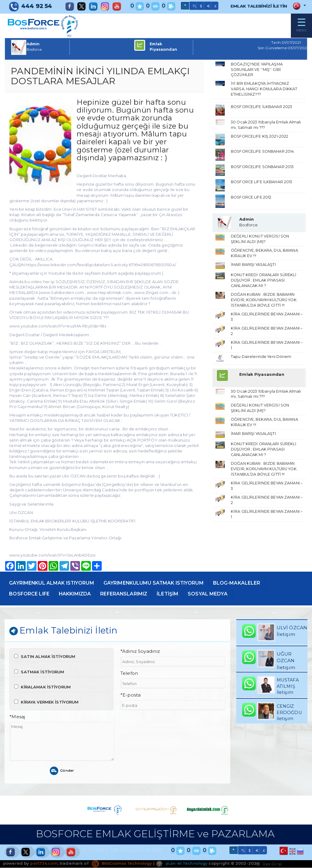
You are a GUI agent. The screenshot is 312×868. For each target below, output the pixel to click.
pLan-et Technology (186, 864)
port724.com (44, 864)
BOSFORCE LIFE (31, 593)
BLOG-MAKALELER (252, 582)
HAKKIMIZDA (80, 593)
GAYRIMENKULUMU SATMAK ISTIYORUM (163, 582)
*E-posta (131, 696)
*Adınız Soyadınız (140, 652)
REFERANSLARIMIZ (132, 593)
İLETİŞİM (179, 593)
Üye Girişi (268, 864)
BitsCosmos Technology (124, 864)
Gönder (62, 771)
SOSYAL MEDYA (221, 593)
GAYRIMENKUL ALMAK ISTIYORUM (55, 582)
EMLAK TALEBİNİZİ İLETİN (255, 6)
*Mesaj (17, 717)
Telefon (129, 674)
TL (188, 6)
